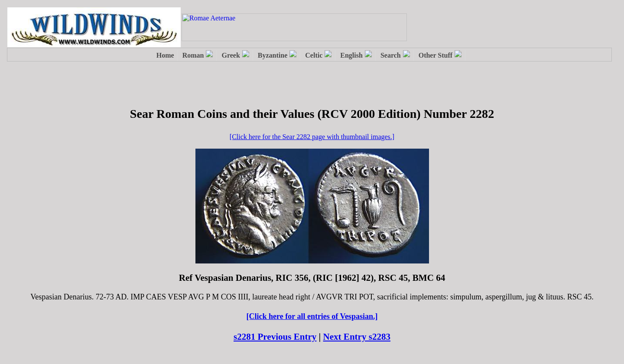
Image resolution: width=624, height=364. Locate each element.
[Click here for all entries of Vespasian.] (312, 316)
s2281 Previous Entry (275, 337)
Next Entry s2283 (357, 337)
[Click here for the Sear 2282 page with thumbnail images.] (312, 137)
